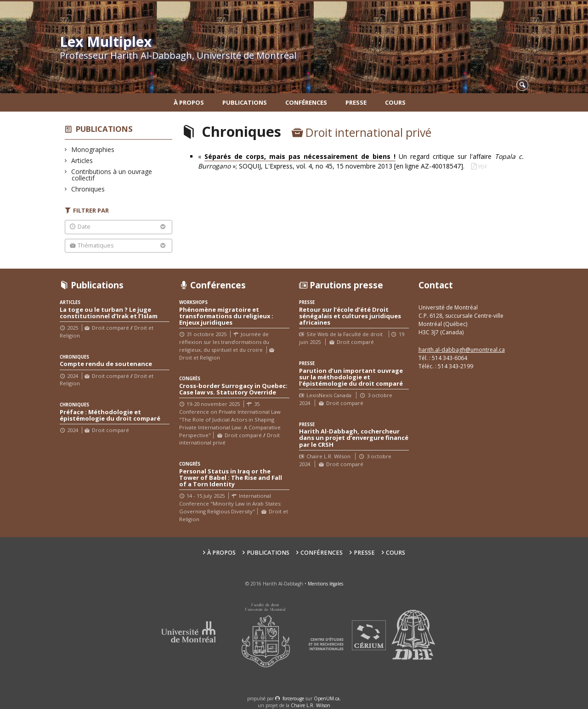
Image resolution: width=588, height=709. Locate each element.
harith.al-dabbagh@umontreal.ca (462, 350)
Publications (245, 102)
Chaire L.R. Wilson (311, 705)
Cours (395, 102)
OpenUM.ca (327, 698)
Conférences (306, 102)
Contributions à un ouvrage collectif (112, 175)
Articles (82, 160)
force (293, 698)
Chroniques (88, 189)
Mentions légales (325, 584)
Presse (356, 102)
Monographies (93, 149)
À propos (189, 102)
